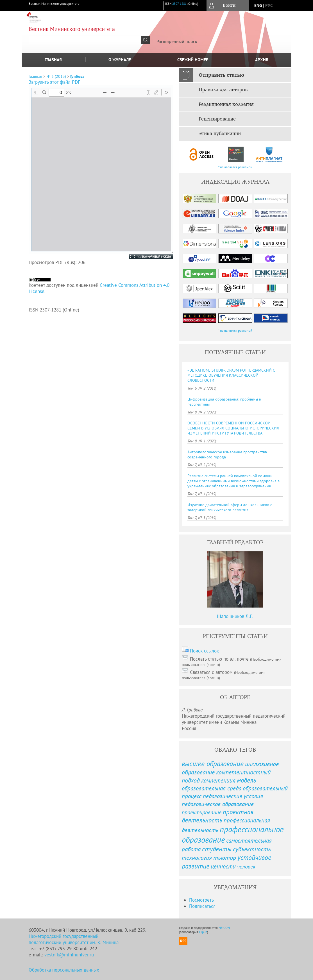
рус (269, 5)
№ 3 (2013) (56, 76)
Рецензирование (217, 119)
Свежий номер (193, 60)
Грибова (77, 76)
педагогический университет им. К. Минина (74, 942)
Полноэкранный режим (146, 256)
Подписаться (202, 906)
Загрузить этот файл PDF (55, 82)
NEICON (224, 928)
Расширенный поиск (177, 41)
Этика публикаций (220, 134)
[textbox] (85, 40)
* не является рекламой (235, 167)
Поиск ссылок (204, 651)
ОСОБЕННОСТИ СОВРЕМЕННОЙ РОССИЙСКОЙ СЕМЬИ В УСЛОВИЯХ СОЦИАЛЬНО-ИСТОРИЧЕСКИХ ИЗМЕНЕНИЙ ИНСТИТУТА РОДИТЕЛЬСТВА (233, 428)
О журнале (120, 60)
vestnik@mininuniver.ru (69, 955)
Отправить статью (221, 75)
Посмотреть (201, 900)
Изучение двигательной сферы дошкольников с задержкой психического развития (230, 507)
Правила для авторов (223, 90)
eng (258, 5)
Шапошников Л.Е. (235, 616)
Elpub (203, 932)
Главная (53, 60)
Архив (262, 60)
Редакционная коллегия (226, 104)
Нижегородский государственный (63, 936)
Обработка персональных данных (64, 970)
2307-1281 (179, 4)
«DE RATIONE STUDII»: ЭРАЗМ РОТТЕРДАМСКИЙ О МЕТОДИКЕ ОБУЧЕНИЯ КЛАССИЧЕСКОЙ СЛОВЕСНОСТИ (232, 375)
